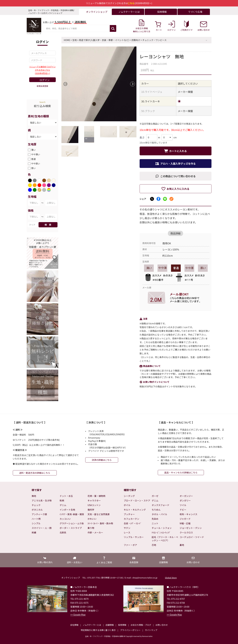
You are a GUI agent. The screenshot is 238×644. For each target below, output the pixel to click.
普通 (33, 159)
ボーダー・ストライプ (71, 528)
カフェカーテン (132, 519)
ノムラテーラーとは (92, 625)
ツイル (183, 505)
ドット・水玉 (66, 496)
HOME (67, 40)
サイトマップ (151, 630)
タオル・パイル (160, 514)
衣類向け (136, 40)
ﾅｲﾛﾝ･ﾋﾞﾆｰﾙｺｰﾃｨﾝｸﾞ (161, 532)
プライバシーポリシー (130, 630)
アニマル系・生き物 (42, 500)
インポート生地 (67, 510)
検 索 (48, 225)
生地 (75, 40)
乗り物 (91, 528)
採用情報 (122, 625)
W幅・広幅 (185, 523)
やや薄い (36, 154)
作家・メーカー (95, 532)
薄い (33, 150)
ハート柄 (36, 519)
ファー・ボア (130, 545)
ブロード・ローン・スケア (137, 500)
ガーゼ (155, 496)
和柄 (62, 500)
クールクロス (186, 532)
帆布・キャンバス (189, 514)
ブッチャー (129, 514)
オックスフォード (161, 505)
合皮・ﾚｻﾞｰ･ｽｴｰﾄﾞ (133, 523)
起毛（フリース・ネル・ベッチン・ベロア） (165, 539)
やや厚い (36, 164)
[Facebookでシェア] (158, 199)
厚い (33, 168)
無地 (34, 496)
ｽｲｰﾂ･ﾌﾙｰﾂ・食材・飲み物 (100, 523)
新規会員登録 (42, 86)
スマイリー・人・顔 (42, 528)
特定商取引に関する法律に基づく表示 (98, 630)
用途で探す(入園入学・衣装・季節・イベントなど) (104, 40)
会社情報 (74, 625)
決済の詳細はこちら (102, 460)
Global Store (171, 578)
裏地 (182, 545)
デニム (63, 505)
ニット (155, 523)
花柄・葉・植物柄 (96, 496)
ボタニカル (37, 510)
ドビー (183, 510)
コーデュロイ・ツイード (192, 537)
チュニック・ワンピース (154, 40)
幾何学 (91, 510)
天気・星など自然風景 (99, 514)
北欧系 (63, 532)
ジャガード (185, 519)
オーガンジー (186, 496)
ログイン (45, 80)
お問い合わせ (162, 625)
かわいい (92, 519)
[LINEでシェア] (165, 199)
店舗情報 (110, 625)
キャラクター (94, 500)
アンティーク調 (39, 514)
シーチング (129, 496)
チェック (36, 505)
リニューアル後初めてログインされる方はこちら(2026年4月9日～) (42, 70)
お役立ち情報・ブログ (141, 625)
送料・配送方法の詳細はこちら (35, 473)
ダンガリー (185, 500)
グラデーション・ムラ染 (72, 523)
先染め (155, 519)
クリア (32, 225)
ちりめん (156, 510)
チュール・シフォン (162, 528)
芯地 (154, 545)
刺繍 (34, 532)
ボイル (127, 505)
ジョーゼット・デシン (191, 528)
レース (127, 532)
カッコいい (65, 519)
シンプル (36, 523)
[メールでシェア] (171, 199)
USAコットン (94, 505)
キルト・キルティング (135, 510)
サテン (127, 528)
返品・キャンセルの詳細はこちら (181, 472)
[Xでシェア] (152, 199)
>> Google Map (78, 615)
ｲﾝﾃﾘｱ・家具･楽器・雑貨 (72, 514)
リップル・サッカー (134, 537)
